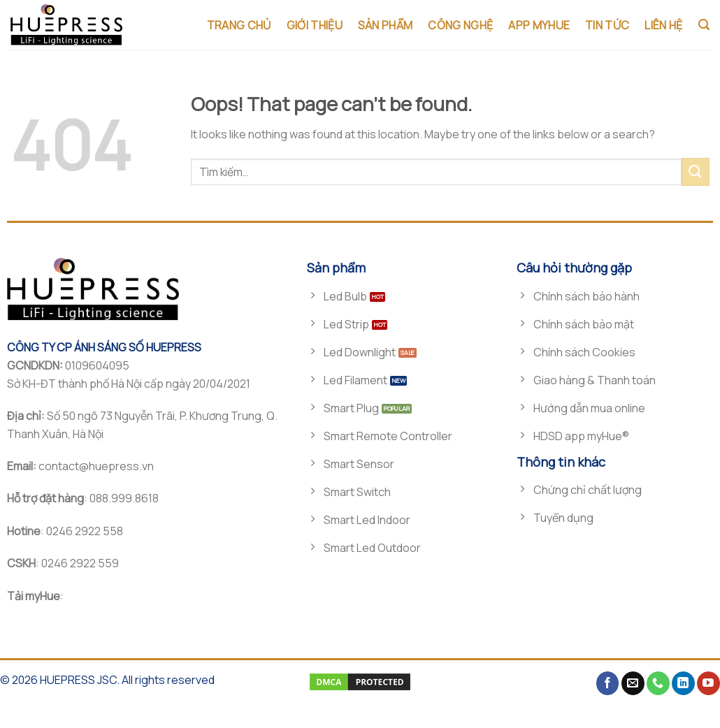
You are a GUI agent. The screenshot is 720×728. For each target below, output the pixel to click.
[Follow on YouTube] (708, 683)
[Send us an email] (633, 683)
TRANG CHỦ (239, 25)
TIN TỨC (607, 25)
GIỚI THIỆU (315, 25)
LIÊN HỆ (663, 25)
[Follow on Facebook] (608, 683)
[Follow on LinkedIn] (683, 683)
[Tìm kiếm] (704, 25)
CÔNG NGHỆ (460, 25)
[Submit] (696, 172)
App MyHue (539, 25)
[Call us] (658, 683)
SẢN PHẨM (386, 25)
